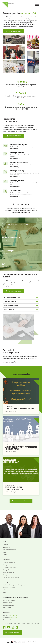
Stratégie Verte (7, 575)
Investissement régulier (9, 562)
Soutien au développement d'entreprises (14, 585)
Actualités (5, 555)
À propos (5, 545)
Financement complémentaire (11, 577)
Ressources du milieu (9, 605)
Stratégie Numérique (8, 572)
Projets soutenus (7, 603)
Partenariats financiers (9, 588)
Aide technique (7, 590)
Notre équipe (6, 547)
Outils (4, 552)
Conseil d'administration (9, 550)
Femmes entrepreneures (10, 567)
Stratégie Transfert (8, 570)
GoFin (4, 593)
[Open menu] (37, 5)
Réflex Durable (7, 608)
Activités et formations (9, 600)
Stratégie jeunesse (8, 565)
